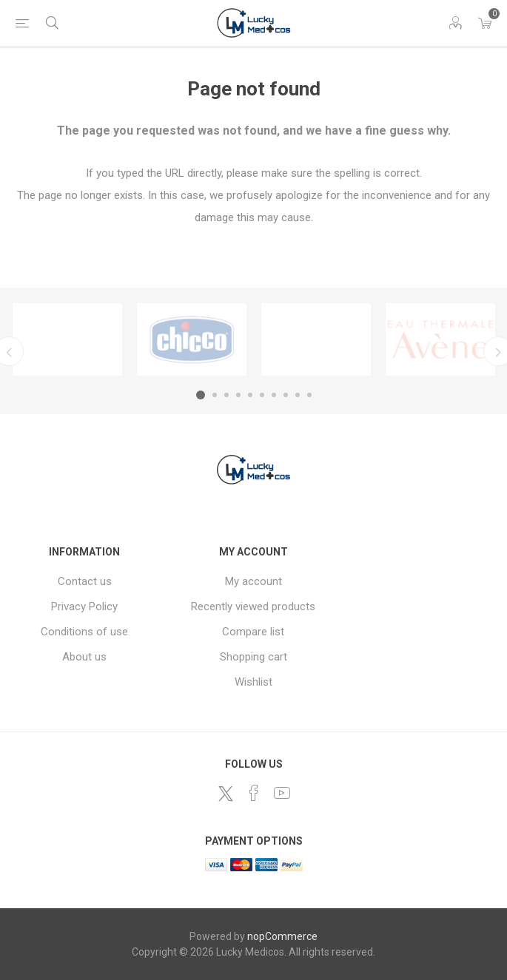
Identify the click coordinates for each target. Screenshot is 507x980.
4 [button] (238, 395)
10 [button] (309, 395)
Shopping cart (253, 657)
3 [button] (226, 395)
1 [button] (201, 395)
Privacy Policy (84, 606)
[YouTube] (282, 793)
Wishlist (253, 682)
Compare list (253, 632)
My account (253, 581)
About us (84, 657)
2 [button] (215, 395)
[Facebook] (254, 793)
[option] (67, 339)
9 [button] (298, 395)
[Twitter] (226, 794)
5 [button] (250, 395)
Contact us (85, 581)
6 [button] (262, 395)
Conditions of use (84, 632)
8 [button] (286, 395)
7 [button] (274, 395)
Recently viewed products (253, 606)
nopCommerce (282, 936)
